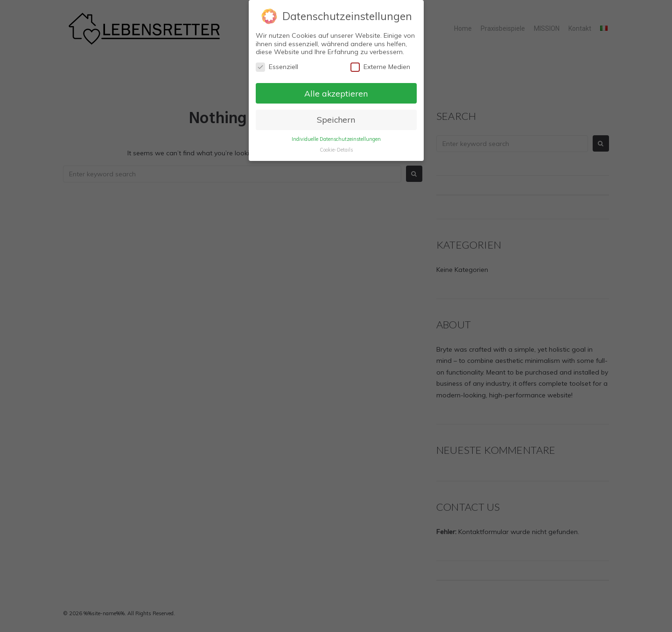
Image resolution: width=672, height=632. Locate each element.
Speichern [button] (336, 119)
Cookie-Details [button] (336, 150)
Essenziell (277, 67)
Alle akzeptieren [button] (336, 93)
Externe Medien (380, 67)
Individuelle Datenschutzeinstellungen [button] (336, 139)
